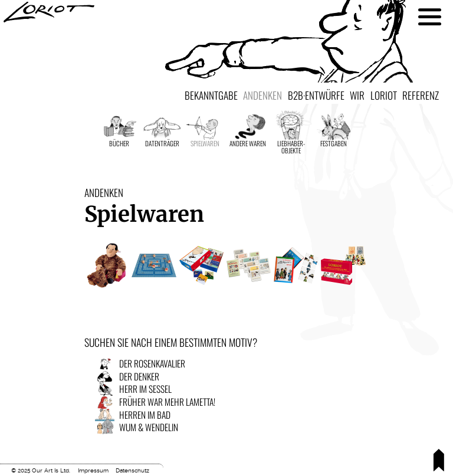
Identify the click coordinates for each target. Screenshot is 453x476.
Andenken (262, 95)
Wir (357, 95)
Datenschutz (132, 470)
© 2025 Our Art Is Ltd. (41, 470)
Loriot (384, 95)
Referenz (421, 95)
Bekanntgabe (211, 95)
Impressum (93, 470)
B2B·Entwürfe (316, 95)
